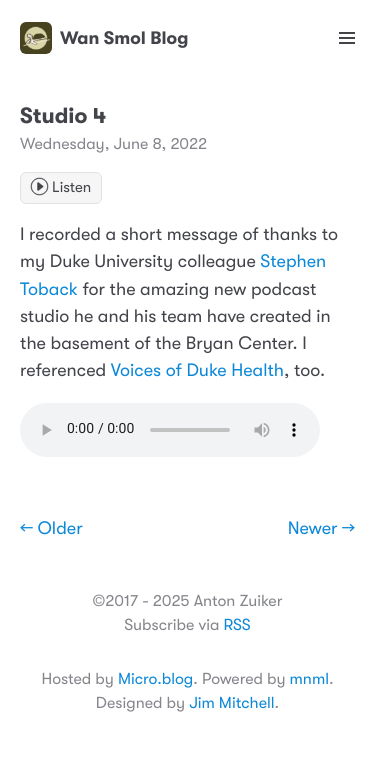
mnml (309, 679)
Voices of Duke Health (197, 371)
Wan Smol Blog (104, 38)
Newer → (321, 529)
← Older (51, 529)
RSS (236, 625)
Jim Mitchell (231, 703)
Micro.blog (155, 679)
